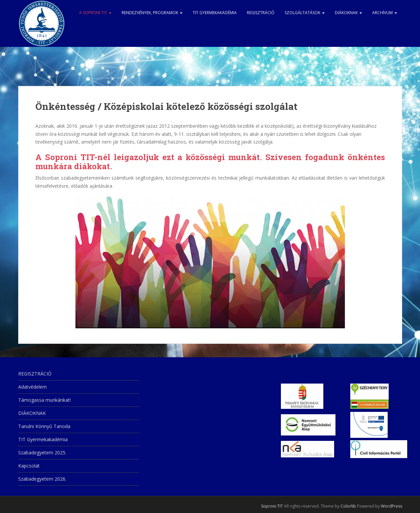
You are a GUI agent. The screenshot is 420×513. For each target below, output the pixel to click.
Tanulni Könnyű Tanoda (44, 426)
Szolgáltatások (305, 13)
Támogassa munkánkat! (44, 400)
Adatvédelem (33, 387)
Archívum (385, 13)
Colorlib (348, 506)
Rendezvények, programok (152, 13)
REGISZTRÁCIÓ (261, 13)
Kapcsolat (29, 466)
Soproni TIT (272, 506)
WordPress (392, 506)
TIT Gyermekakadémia (215, 13)
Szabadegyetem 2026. (42, 479)
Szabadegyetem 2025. (42, 452)
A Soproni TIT (95, 13)
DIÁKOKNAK (348, 13)
